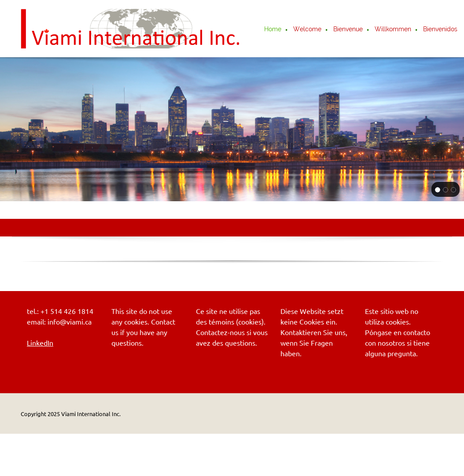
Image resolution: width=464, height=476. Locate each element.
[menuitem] (273, 30)
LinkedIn (40, 343)
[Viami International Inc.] (131, 29)
